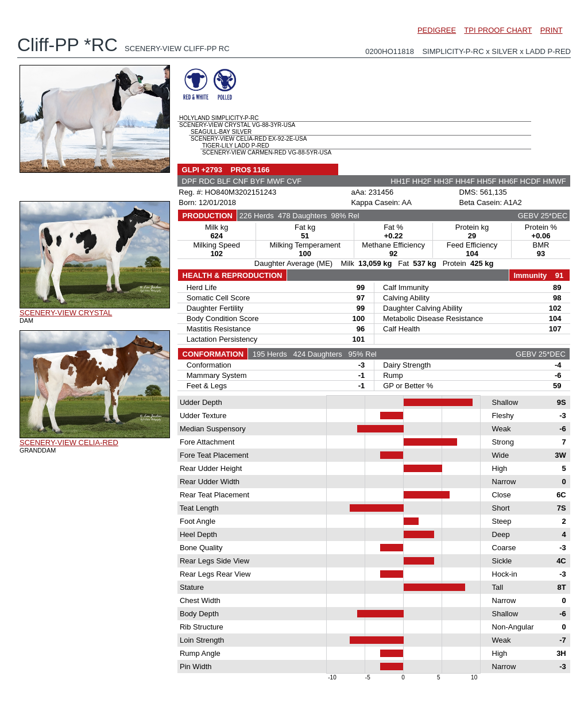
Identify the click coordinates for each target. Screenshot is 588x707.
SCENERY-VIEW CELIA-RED (69, 443)
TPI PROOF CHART (498, 30)
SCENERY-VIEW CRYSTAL (66, 313)
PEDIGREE (437, 30)
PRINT (552, 30)
